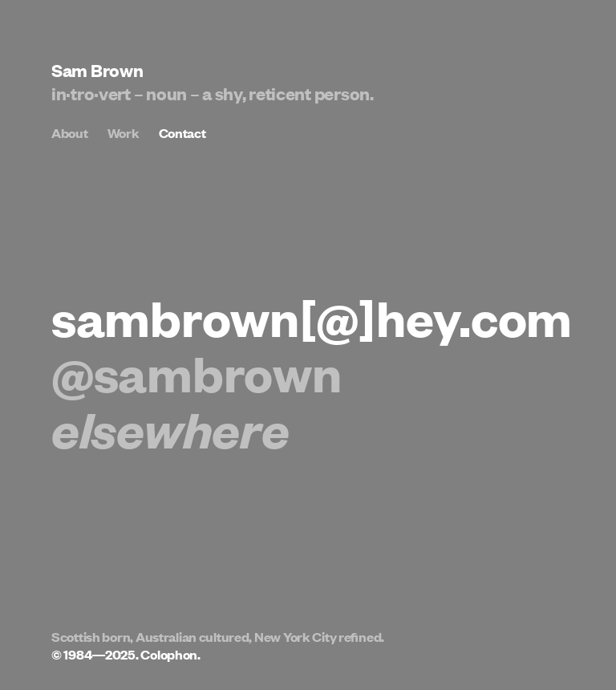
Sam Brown (97, 69)
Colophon (169, 654)
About (70, 133)
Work (124, 133)
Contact (182, 133)
